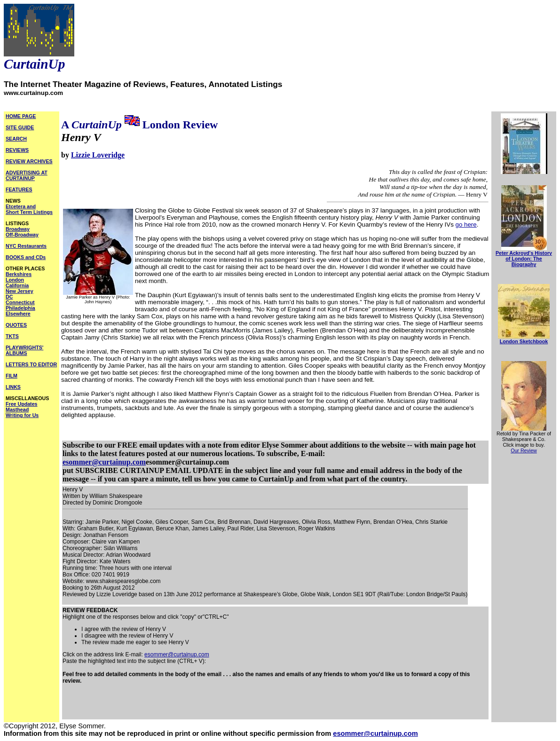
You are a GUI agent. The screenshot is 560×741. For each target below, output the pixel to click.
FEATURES (19, 189)
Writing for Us (22, 415)
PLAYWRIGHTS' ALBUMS (24, 350)
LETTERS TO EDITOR (31, 364)
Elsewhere (18, 314)
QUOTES (16, 325)
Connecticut (20, 302)
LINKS (13, 387)
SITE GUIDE (20, 127)
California (17, 285)
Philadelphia (20, 308)
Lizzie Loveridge (98, 155)
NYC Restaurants (26, 246)
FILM (12, 376)
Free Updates (22, 404)
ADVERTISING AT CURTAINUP (27, 175)
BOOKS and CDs (26, 257)
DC (9, 297)
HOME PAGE (21, 116)
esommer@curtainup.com (104, 462)
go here (466, 225)
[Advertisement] (173, 705)
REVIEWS (17, 150)
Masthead (17, 410)
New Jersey (20, 291)
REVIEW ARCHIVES (29, 161)
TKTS (12, 336)
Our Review (524, 450)
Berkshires (19, 274)
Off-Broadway (22, 235)
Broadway (18, 229)
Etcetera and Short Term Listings (29, 209)
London (15, 280)
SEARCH (16, 139)
